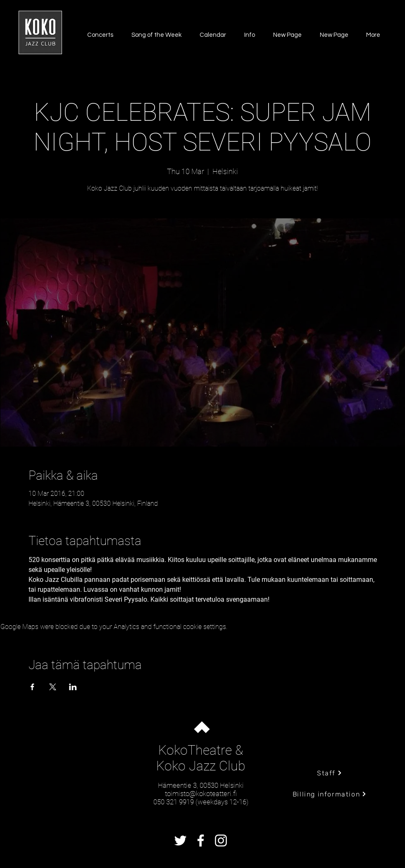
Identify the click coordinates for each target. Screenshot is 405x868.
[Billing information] (330, 794)
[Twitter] (180, 841)
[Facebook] (201, 841)
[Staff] (330, 773)
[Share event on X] (53, 687)
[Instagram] (221, 841)
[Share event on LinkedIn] (73, 687)
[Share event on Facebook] (32, 687)
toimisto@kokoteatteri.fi (201, 794)
